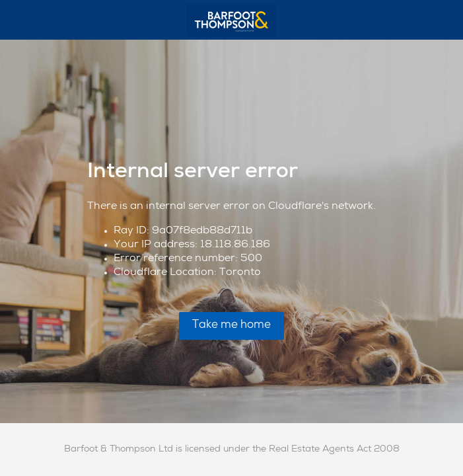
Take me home (231, 326)
